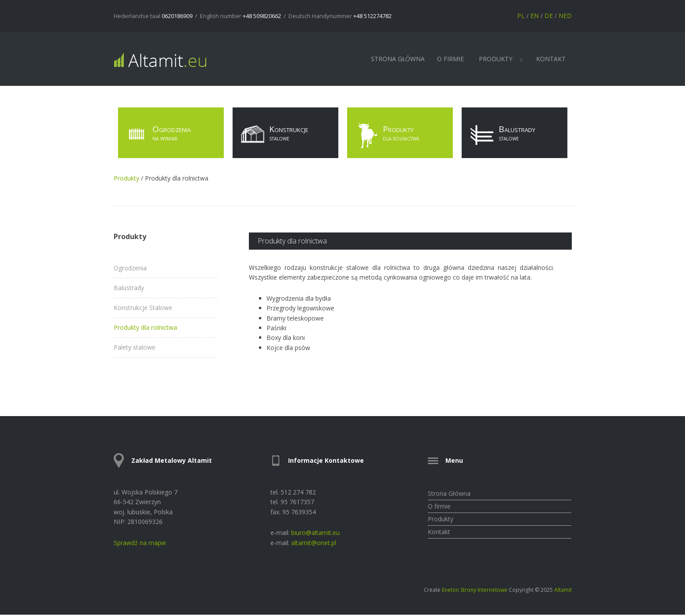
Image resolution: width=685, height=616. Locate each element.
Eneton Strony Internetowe (475, 590)
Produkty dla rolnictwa (145, 328)
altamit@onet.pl (314, 543)
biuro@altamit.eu (315, 533)
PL (521, 16)
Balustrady (501, 136)
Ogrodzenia (157, 136)
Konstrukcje (273, 136)
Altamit (563, 590)
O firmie (450, 59)
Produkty (496, 59)
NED (565, 16)
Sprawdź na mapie (140, 543)
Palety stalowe (135, 347)
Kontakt (551, 59)
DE (549, 16)
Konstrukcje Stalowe (143, 308)
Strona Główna (398, 59)
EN (535, 16)
